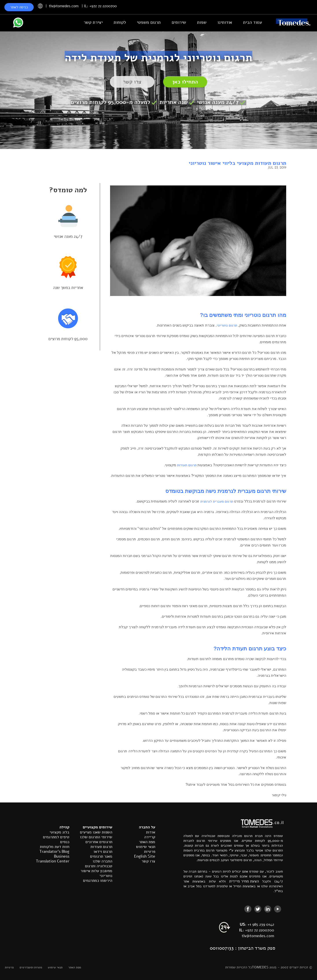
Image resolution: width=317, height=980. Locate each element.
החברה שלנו (102, 861)
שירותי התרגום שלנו (96, 837)
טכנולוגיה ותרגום (99, 866)
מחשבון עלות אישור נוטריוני (96, 873)
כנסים (65, 842)
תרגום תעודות (187, 465)
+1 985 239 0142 (257, 924)
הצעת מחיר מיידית (244, 881)
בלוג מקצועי (59, 832)
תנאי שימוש (146, 847)
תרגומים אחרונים (99, 842)
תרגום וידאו (103, 851)
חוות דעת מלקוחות (55, 847)
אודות (151, 832)
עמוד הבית (252, 22)
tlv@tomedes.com (64, 6)
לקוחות (120, 22)
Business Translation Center (53, 859)
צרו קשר (132, 82)
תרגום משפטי (149, 22)
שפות (202, 22)
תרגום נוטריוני (227, 325)
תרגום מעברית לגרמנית (217, 501)
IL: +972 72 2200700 (100, 6)
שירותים (179, 22)
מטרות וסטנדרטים (31, 967)
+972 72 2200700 (257, 930)
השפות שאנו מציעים (96, 832)
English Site (145, 856)
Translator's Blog (54, 851)
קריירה (150, 837)
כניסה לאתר (19, 7)
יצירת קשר (93, 22)
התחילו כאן (185, 82)
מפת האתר (147, 842)
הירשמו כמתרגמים (98, 880)
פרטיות (150, 851)
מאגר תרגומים (101, 856)
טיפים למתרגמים (56, 837)
